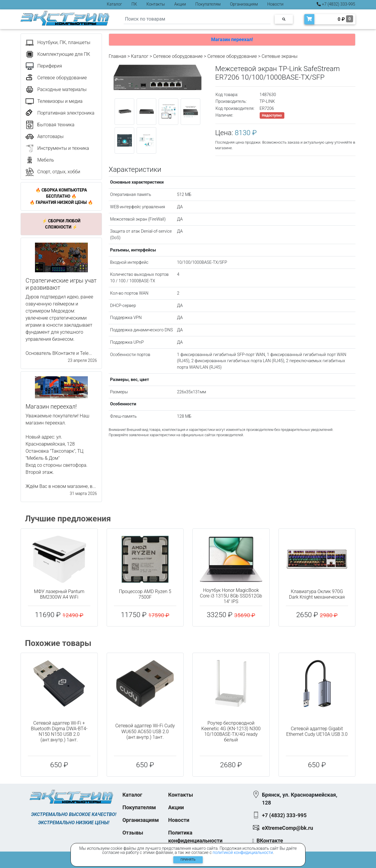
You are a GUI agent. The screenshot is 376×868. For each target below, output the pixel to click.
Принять (188, 860)
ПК (134, 4)
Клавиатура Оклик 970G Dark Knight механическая (317, 594)
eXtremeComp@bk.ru (288, 828)
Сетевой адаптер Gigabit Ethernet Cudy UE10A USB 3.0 (317, 731)
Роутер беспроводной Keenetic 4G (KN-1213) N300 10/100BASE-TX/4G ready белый (231, 732)
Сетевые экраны (280, 56)
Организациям (244, 4)
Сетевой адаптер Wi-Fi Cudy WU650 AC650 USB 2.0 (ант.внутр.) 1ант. (145, 731)
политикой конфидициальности (243, 852)
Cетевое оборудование (232, 56)
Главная (117, 56)
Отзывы (133, 833)
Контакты (156, 4)
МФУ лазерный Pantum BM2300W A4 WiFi (59, 594)
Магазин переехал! (232, 40)
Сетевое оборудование (178, 56)
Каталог (115, 4)
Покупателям (208, 4)
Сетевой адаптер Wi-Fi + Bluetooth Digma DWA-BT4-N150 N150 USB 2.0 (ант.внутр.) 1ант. (59, 732)
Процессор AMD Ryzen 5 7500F (145, 594)
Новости (275, 4)
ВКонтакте (270, 841)
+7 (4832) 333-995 (336, 4)
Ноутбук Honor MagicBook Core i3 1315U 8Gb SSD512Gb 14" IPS (231, 596)
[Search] (197, 19)
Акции (180, 4)
